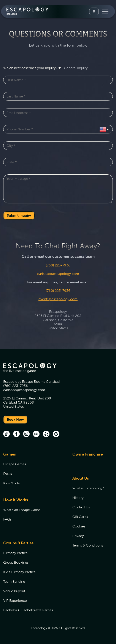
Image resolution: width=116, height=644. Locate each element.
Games (10, 454)
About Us (81, 478)
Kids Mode (11, 483)
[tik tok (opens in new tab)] (6, 434)
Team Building (14, 582)
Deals (8, 474)
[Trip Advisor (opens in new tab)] (36, 434)
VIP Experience (15, 601)
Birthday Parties (15, 553)
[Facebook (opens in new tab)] (16, 434)
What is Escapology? (88, 488)
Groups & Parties (18, 543)
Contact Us (81, 507)
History (78, 498)
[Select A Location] (94, 11)
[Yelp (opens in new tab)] (46, 434)
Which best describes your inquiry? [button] (30, 68)
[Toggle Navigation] (105, 11)
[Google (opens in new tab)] (56, 434)
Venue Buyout (14, 591)
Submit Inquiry (19, 215)
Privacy (78, 536)
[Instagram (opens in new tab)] (26, 434)
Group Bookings (16, 562)
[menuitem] (32, 471)
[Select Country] (104, 129)
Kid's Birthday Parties (19, 572)
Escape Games (15, 464)
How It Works (16, 500)
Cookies (79, 526)
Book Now (15, 419)
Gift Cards (80, 517)
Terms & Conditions (88, 545)
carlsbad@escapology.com (58, 274)
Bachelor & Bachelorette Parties (28, 610)
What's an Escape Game (22, 510)
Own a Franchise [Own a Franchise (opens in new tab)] (88, 454)
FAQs (7, 519)
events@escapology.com (58, 299)
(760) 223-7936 (58, 265)
